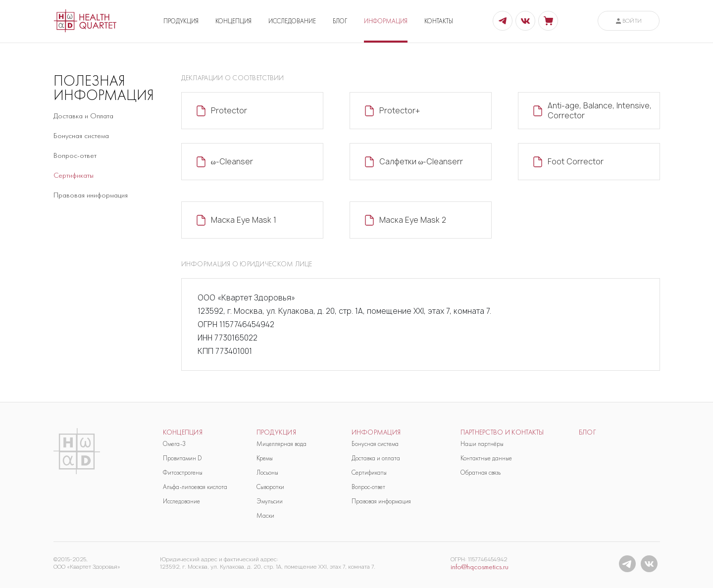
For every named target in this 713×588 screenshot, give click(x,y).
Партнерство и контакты (502, 432)
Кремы (265, 458)
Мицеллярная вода (281, 444)
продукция (277, 432)
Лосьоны (267, 472)
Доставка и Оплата (83, 116)
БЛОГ (340, 21)
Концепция (183, 432)
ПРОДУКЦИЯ (181, 21)
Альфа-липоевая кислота (195, 487)
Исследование (181, 501)
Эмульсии (270, 501)
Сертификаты (74, 175)
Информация (376, 432)
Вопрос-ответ (75, 155)
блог (587, 432)
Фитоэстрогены (183, 472)
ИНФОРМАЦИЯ (386, 21)
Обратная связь (481, 472)
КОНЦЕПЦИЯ (233, 21)
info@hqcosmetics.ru (480, 567)
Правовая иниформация (91, 195)
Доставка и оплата (376, 458)
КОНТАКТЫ (439, 21)
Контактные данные (486, 458)
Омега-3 (174, 444)
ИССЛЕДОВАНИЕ (292, 21)
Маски (265, 515)
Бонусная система (81, 136)
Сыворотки (270, 487)
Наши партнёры (482, 444)
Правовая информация (381, 501)
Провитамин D (182, 458)
